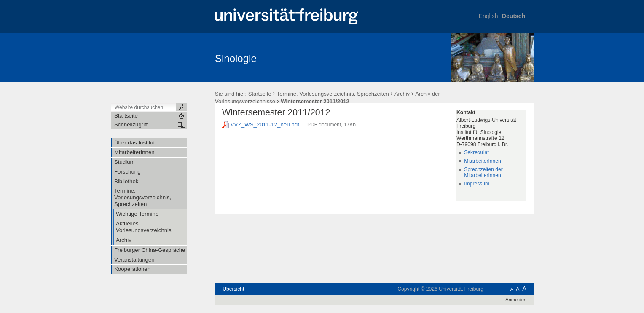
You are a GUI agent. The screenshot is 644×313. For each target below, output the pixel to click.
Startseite (260, 94)
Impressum (477, 184)
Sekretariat (476, 152)
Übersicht (233, 289)
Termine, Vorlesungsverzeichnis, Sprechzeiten (334, 94)
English (488, 16)
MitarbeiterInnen (483, 161)
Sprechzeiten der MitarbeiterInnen (483, 173)
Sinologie (236, 58)
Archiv (402, 94)
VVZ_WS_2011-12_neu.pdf (262, 124)
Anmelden (516, 300)
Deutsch (514, 16)
